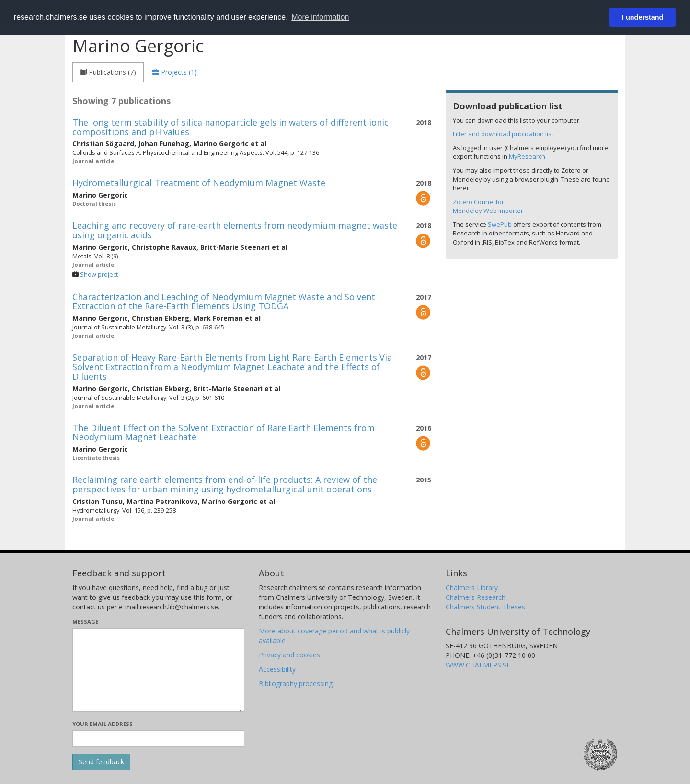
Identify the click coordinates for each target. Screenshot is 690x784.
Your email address (103, 724)
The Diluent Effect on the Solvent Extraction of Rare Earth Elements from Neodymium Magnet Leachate (224, 433)
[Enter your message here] (158, 670)
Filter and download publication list (503, 134)
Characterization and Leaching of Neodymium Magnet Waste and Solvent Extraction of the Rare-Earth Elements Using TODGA (224, 302)
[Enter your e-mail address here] (158, 738)
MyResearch (527, 156)
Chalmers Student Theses (485, 607)
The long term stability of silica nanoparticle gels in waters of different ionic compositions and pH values (230, 127)
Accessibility (277, 669)
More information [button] (320, 17)
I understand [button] (643, 17)
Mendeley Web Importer (488, 211)
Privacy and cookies (289, 655)
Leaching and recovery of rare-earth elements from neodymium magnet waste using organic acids (235, 230)
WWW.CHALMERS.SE (478, 665)
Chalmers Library (472, 588)
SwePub (500, 224)
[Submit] (101, 762)
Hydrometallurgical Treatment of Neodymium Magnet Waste (199, 183)
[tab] (108, 72)
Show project (99, 275)
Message (85, 622)
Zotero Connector (478, 202)
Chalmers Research (476, 597)
